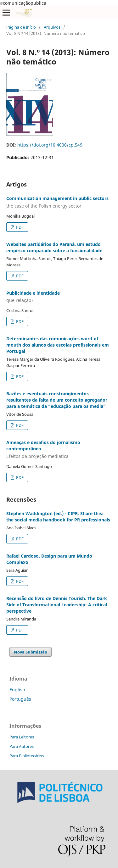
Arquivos (52, 27)
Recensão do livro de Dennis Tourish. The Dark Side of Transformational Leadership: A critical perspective (57, 605)
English (17, 690)
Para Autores (22, 746)
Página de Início (21, 27)
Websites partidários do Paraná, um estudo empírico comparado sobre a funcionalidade (54, 247)
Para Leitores (22, 737)
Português (20, 699)
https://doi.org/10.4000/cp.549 (50, 145)
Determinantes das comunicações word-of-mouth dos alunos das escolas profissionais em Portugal (58, 345)
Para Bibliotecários (27, 756)
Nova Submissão (31, 652)
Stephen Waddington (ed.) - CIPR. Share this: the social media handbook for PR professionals (58, 517)
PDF (19, 227)
